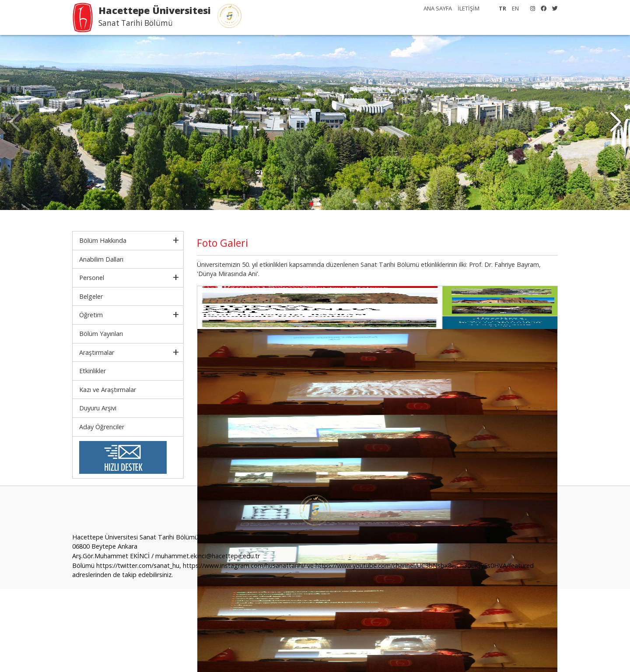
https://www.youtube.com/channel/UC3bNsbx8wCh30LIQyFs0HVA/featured (425, 565)
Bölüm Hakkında (103, 240)
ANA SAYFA (438, 8)
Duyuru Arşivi (98, 408)
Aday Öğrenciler (102, 427)
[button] (615, 122)
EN (515, 8)
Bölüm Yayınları (101, 334)
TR (502, 8)
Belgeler (91, 296)
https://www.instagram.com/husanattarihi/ (244, 565)
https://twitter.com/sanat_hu (138, 565)
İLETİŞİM (469, 8)
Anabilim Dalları (101, 259)
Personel (92, 278)
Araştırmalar (97, 352)
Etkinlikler (93, 371)
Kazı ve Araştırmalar (108, 390)
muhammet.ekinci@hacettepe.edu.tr (208, 556)
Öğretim (91, 315)
